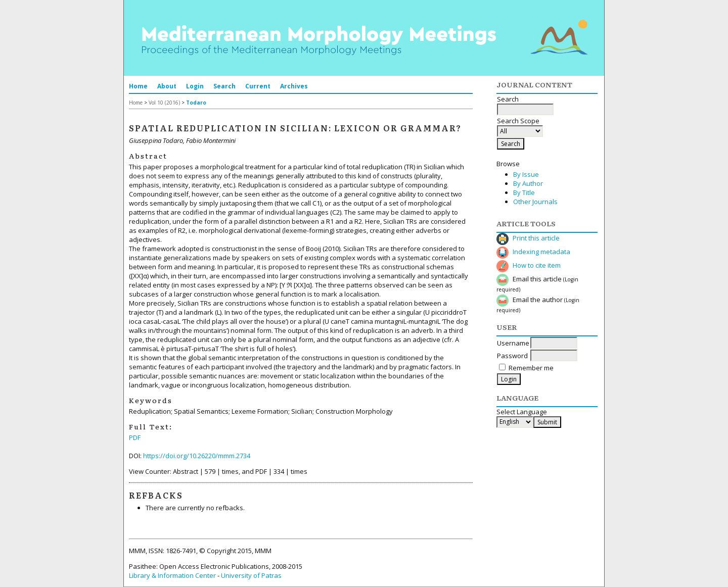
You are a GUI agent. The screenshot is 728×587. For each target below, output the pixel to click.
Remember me (531, 368)
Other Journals (535, 202)
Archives (294, 86)
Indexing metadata (541, 252)
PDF (135, 437)
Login (195, 86)
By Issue (526, 174)
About (167, 86)
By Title (524, 192)
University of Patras (251, 575)
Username (513, 343)
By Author (528, 183)
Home (138, 86)
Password (512, 356)
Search (224, 86)
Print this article (536, 238)
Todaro (196, 103)
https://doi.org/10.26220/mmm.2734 (197, 456)
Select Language (522, 412)
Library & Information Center (172, 575)
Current (258, 86)
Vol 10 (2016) (164, 103)
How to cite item (537, 265)
